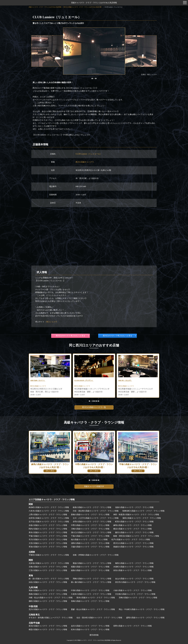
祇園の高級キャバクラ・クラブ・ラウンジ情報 (90, 567)
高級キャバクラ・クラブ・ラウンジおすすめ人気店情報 (94, 3)
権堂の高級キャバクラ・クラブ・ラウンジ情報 (48, 630)
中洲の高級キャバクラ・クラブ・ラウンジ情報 (90, 590)
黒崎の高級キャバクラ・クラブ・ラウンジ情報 (48, 594)
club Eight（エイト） (39, 381)
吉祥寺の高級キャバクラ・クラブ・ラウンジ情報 (49, 518)
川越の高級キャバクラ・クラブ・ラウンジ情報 (90, 547)
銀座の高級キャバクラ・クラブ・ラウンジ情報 (92, 507)
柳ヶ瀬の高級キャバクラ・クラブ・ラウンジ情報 (91, 582)
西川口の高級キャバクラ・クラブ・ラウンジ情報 (133, 543)
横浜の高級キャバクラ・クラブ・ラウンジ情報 (133, 529)
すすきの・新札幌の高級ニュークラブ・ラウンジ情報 (51, 618)
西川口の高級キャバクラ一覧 (94, 407)
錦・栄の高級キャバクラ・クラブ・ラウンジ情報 (49, 579)
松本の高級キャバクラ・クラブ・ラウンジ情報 (90, 630)
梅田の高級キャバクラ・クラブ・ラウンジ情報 (134, 563)
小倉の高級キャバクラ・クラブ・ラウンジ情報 (133, 590)
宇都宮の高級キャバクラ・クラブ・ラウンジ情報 (49, 555)
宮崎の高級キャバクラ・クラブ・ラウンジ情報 (138, 598)
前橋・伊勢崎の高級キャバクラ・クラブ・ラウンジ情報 (96, 555)
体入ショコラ (52, 322)
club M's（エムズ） (126, 381)
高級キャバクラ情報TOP (94, 486)
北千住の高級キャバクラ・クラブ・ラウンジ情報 (49, 522)
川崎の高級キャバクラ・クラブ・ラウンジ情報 (90, 529)
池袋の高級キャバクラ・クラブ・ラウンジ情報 (134, 507)
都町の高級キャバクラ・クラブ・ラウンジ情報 (48, 601)
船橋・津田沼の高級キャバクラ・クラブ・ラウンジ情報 (136, 536)
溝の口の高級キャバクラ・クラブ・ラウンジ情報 (91, 532)
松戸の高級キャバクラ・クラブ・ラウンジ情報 (131, 540)
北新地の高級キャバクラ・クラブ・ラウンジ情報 (49, 563)
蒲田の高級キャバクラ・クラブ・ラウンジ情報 (142, 518)
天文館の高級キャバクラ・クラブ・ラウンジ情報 (135, 594)
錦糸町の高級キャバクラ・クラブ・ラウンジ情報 (49, 507)
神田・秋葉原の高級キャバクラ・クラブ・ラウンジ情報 (136, 515)
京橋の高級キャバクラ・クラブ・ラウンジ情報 (48, 567)
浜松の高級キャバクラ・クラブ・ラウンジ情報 (48, 582)
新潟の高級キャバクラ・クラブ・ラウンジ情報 (48, 626)
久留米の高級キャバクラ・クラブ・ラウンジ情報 (91, 594)
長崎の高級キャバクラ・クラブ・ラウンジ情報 (90, 601)
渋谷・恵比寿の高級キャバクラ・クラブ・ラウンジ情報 (96, 511)
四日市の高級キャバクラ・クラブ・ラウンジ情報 (135, 582)
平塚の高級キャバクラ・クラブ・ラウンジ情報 (48, 536)
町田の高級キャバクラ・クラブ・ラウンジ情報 (134, 522)
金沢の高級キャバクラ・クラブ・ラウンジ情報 (90, 626)
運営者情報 (94, 635)
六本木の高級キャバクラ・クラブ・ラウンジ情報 (49, 511)
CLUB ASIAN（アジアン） (85, 381)
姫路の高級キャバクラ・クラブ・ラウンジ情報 (90, 570)
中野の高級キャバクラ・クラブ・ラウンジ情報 (90, 525)
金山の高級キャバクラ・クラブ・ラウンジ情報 (134, 579)
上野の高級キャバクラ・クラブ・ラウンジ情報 (48, 515)
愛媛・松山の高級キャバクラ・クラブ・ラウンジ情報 (93, 609)
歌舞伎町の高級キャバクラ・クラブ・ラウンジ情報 (143, 511)
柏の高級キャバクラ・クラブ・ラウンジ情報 (89, 540)
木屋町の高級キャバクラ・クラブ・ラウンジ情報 (133, 567)
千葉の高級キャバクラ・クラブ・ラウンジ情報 (90, 536)
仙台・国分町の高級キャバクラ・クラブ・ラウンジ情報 (99, 618)
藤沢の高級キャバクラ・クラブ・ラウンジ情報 (134, 532)
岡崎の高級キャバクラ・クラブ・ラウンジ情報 (92, 579)
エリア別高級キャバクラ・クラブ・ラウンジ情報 (52, 500)
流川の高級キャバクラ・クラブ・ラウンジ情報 (48, 609)
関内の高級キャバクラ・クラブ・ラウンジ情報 (48, 529)
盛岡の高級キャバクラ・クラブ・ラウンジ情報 (145, 618)
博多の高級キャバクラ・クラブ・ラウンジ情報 (48, 590)
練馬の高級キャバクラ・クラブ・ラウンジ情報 (133, 525)
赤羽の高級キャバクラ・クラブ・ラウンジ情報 (92, 522)
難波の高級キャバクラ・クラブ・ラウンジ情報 (92, 563)
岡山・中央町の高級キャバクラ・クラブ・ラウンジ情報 (142, 609)
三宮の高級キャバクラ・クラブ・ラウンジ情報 (48, 570)
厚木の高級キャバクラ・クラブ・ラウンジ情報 (48, 532)
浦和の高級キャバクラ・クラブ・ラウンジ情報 (90, 543)
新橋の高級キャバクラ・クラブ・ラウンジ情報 (90, 515)
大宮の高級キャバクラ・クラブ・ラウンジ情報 (48, 543)
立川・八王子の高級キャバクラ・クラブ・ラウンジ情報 (96, 518)
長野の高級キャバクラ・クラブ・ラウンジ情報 (133, 626)
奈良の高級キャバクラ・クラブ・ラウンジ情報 (133, 570)
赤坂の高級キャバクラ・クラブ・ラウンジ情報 (48, 525)
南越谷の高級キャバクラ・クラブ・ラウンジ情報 (133, 547)
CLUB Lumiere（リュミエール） (89, 154)
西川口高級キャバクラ (85, 162)
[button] (92, 78)
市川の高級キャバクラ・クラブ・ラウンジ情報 (48, 540)
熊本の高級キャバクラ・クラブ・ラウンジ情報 (96, 598)
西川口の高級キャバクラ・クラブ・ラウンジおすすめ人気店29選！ (83, 7)
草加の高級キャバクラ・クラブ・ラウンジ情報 (48, 547)
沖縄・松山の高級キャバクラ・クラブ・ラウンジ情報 (51, 598)
